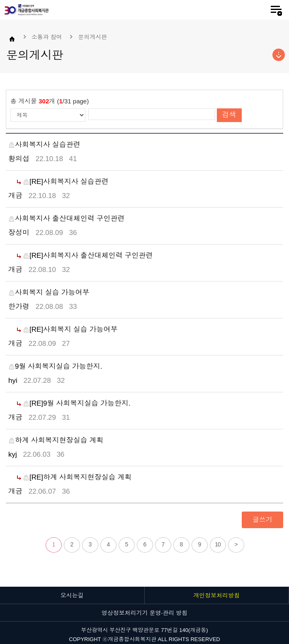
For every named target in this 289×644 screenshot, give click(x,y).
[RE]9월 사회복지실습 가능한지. (77, 403)
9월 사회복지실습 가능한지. (55, 366)
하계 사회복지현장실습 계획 (56, 440)
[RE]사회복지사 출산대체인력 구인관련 (88, 256)
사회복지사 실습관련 (44, 145)
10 (218, 544)
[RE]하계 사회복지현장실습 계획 (77, 477)
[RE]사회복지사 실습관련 (66, 182)
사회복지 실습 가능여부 (49, 293)
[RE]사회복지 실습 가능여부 (70, 329)
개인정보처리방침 (216, 595)
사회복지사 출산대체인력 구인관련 (66, 219)
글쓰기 (262, 520)
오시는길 (72, 595)
